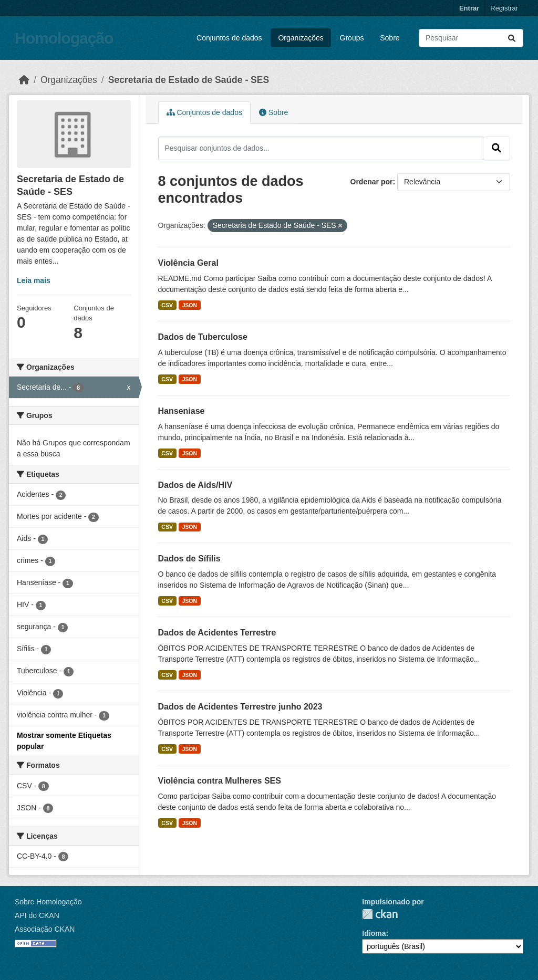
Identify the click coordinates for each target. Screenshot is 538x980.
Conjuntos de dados (229, 38)
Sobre (390, 38)
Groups (352, 38)
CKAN (380, 914)
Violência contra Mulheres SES (220, 781)
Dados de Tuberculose (203, 337)
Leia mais (34, 280)
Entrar (469, 8)
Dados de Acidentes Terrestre (217, 633)
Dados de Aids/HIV (195, 485)
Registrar (504, 8)
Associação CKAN (45, 929)
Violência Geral (188, 263)
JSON (189, 305)
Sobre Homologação (48, 902)
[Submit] (512, 38)
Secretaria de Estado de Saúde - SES (189, 80)
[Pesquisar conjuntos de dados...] (471, 38)
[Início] (24, 80)
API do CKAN (37, 915)
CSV (167, 305)
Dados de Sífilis (189, 559)
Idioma (374, 933)
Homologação (64, 38)
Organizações (301, 38)
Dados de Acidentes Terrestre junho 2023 (240, 707)
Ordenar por (372, 182)
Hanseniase (182, 411)
